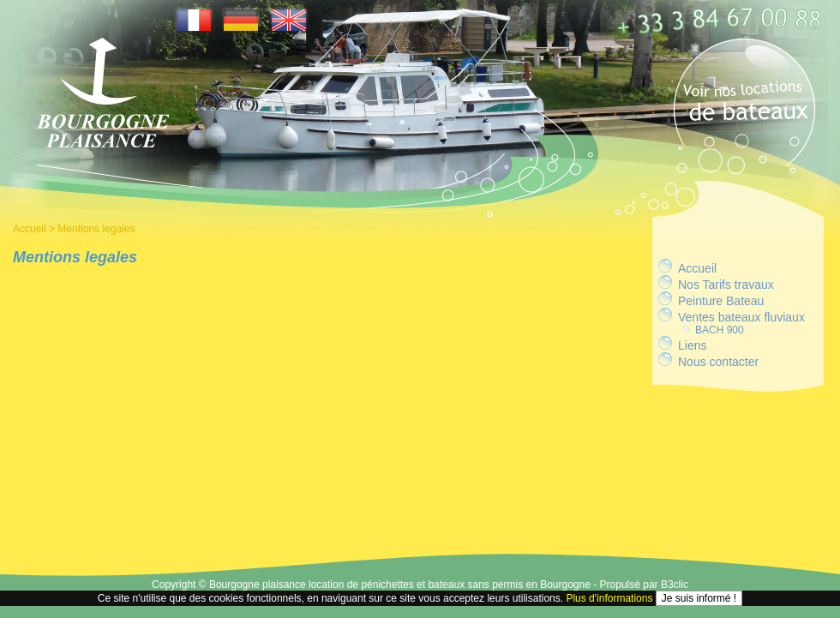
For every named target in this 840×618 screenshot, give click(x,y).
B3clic (675, 585)
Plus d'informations (609, 598)
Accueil (30, 229)
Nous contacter (718, 362)
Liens (692, 345)
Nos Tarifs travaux (726, 285)
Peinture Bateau (721, 301)
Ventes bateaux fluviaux (741, 317)
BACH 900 (720, 330)
